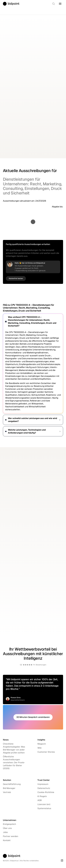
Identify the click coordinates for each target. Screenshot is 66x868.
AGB (40, 800)
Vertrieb (7, 792)
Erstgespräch (9, 824)
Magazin (42, 744)
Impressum (43, 784)
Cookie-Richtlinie (46, 792)
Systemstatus (44, 808)
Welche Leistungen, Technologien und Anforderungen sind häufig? (33, 431)
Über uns (7, 828)
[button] (60, 4)
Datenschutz (44, 788)
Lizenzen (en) (44, 804)
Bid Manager (9, 788)
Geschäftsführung (12, 784)
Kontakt (7, 840)
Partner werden (11, 836)
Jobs (5, 832)
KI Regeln (42, 796)
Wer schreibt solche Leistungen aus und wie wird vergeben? (33, 420)
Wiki (39, 748)
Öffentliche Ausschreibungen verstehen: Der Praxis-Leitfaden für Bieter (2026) (14, 762)
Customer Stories (46, 752)
